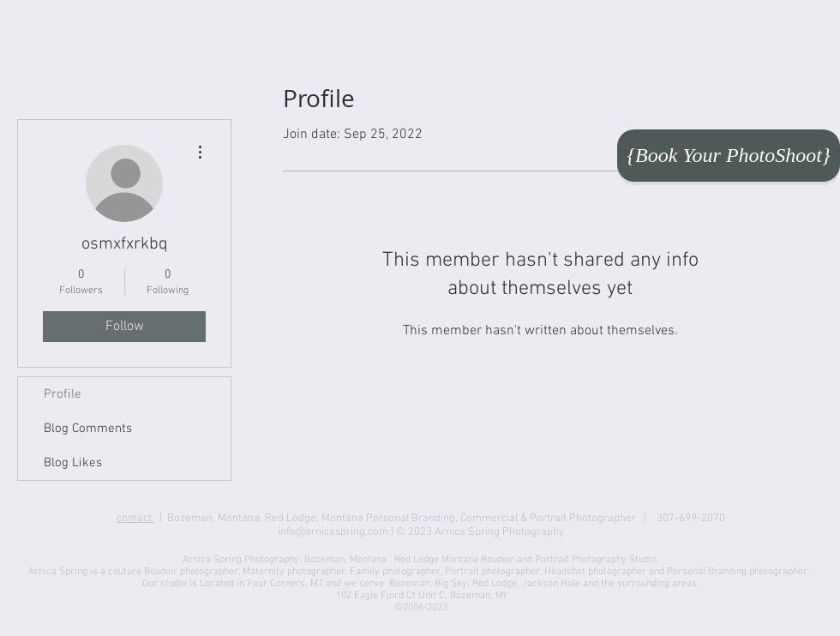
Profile (63, 394)
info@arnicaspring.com (333, 532)
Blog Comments (88, 429)
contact (135, 519)
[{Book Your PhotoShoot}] (729, 156)
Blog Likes (73, 463)
